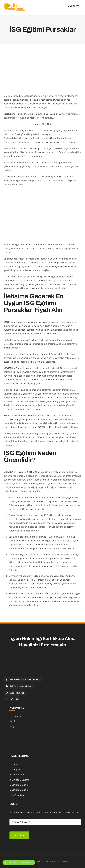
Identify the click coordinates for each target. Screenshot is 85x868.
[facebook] (6, 699)
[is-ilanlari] (24, 731)
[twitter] (12, 699)
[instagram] (17, 699)
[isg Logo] (15, 4)
